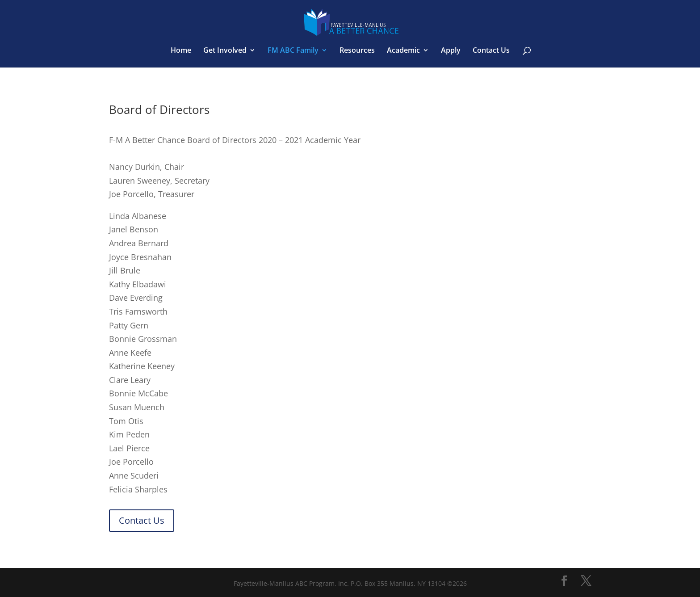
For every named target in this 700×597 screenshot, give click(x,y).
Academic (403, 51)
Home (181, 51)
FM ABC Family (293, 51)
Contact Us (491, 51)
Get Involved (225, 51)
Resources (357, 51)
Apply (451, 51)
